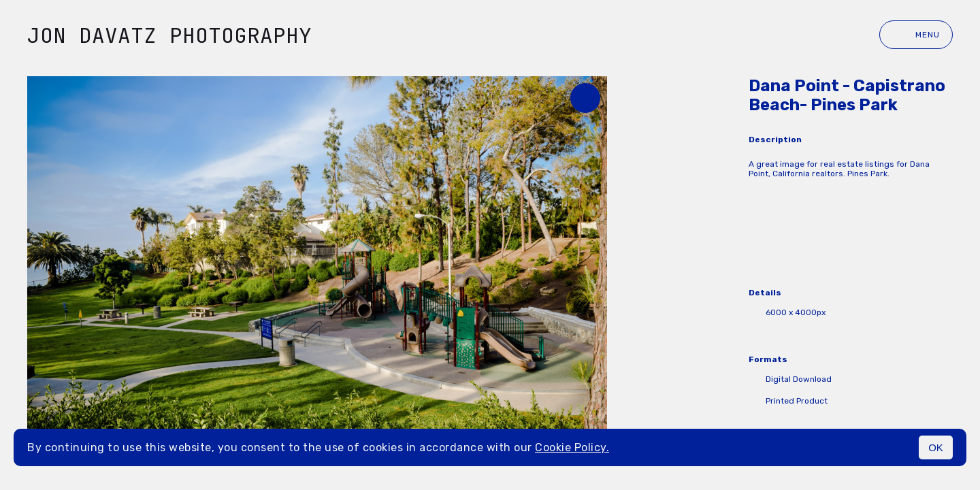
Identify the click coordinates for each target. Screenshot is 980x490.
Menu (916, 35)
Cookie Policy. (572, 447)
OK (936, 447)
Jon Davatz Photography (169, 35)
